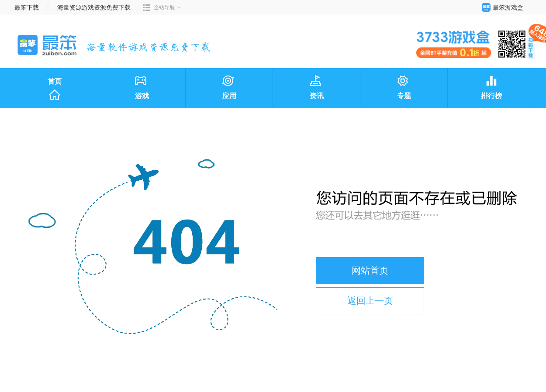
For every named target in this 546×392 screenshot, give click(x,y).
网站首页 (370, 270)
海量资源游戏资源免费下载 (93, 7)
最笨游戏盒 (501, 7)
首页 (55, 89)
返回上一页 (370, 301)
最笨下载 (27, 7)
